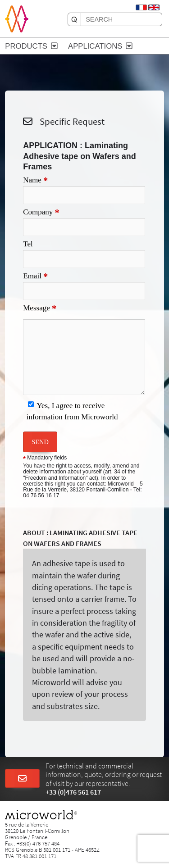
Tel (28, 244)
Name (35, 181)
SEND (40, 442)
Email (35, 277)
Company (41, 213)
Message (40, 309)
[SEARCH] (74, 19)
